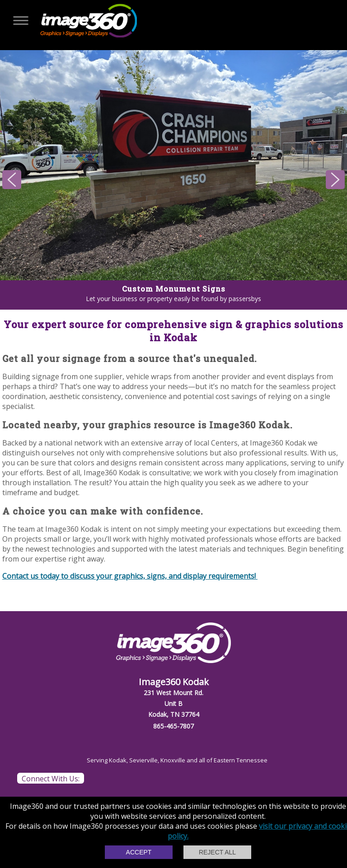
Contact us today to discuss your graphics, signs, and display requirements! (130, 576)
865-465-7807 (173, 726)
